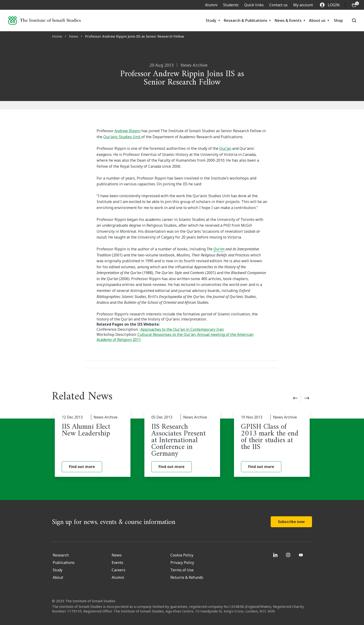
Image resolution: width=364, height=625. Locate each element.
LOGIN (330, 5)
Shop (338, 20)
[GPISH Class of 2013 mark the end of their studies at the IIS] (272, 443)
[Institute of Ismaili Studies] (44, 21)
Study (211, 20)
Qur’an (225, 148)
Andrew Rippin (127, 131)
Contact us (278, 5)
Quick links (254, 5)
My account (303, 5)
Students (231, 5)
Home (57, 36)
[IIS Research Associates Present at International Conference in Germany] (182, 443)
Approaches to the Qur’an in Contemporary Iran (182, 329)
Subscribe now (291, 522)
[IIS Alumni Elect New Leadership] (93, 443)
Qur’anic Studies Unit (122, 137)
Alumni (211, 5)
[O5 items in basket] (354, 5)
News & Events (288, 20)
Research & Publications (245, 20)
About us (317, 20)
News (74, 36)
